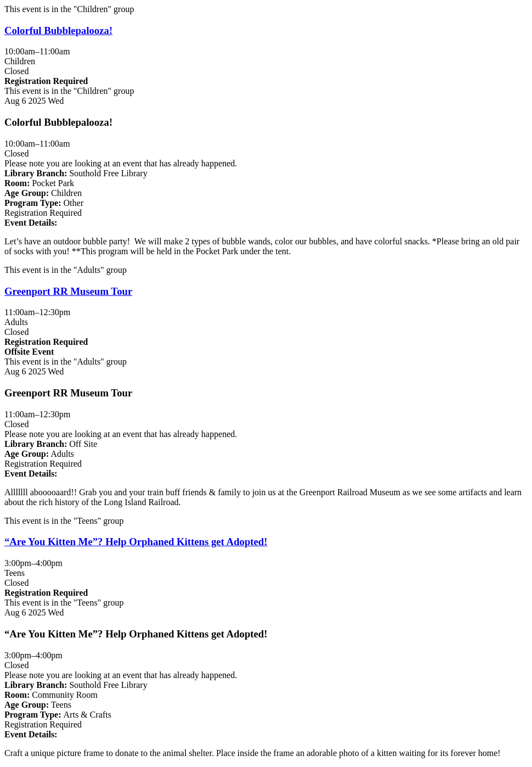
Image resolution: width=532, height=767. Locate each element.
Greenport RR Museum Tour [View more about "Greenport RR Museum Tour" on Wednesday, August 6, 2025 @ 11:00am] (68, 291)
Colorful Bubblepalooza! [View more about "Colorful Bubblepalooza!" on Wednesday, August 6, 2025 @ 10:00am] (58, 30)
